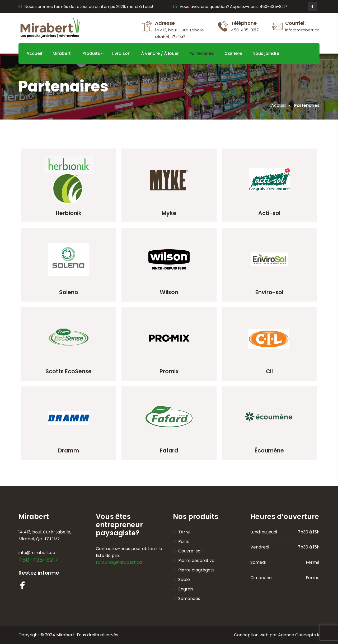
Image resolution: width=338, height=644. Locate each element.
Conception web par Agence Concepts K (277, 635)
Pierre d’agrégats (196, 570)
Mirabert (62, 53)
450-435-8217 (38, 560)
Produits (91, 53)
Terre (184, 532)
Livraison (121, 53)
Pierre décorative (196, 560)
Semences (189, 598)
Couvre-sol (190, 551)
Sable (184, 579)
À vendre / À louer (160, 53)
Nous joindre (266, 53)
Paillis (184, 542)
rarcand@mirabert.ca (119, 562)
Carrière (233, 53)
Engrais (186, 589)
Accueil (34, 53)
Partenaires (202, 53)
